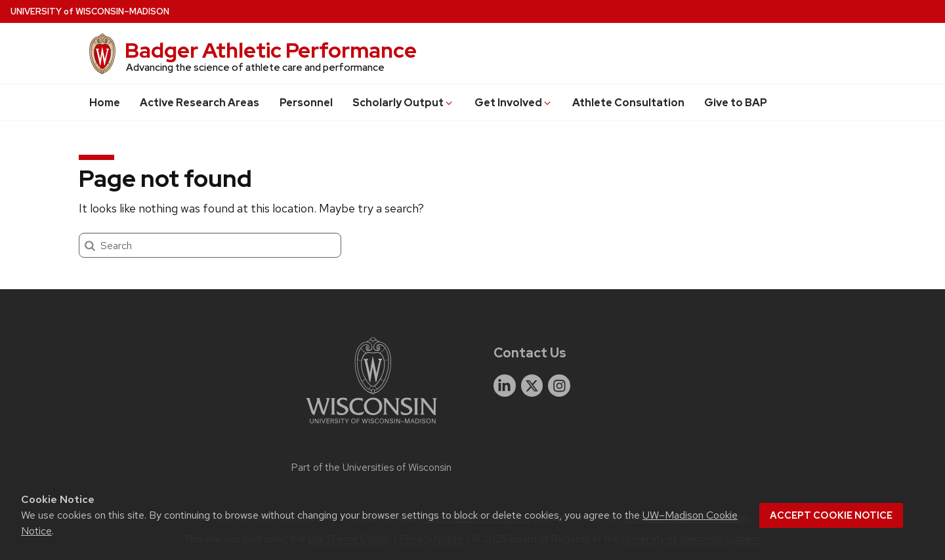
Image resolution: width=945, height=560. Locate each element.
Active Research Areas (199, 103)
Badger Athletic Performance (271, 50)
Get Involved (514, 103)
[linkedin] (505, 386)
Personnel (306, 103)
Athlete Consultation (628, 103)
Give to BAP (736, 103)
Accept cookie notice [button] (831, 515)
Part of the (371, 468)
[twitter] (532, 386)
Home (105, 103)
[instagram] (559, 386)
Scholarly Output (403, 103)
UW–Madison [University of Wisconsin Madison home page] (90, 11)
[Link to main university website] (371, 426)
